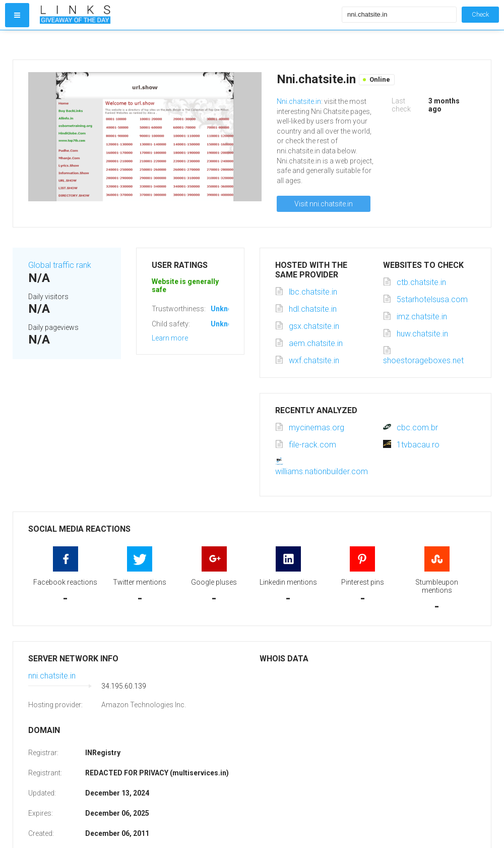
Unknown (226, 309)
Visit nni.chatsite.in (324, 204)
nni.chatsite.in (52, 676)
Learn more (170, 338)
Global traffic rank (60, 265)
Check (480, 14)
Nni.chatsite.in (299, 101)
